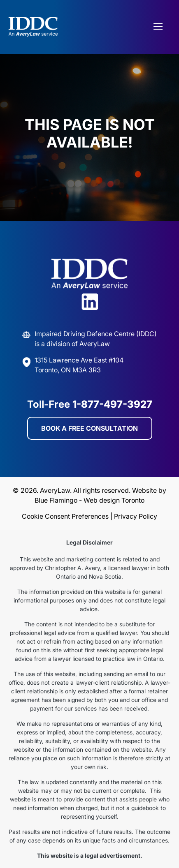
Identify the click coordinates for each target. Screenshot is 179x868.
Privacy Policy (136, 516)
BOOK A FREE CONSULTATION (89, 428)
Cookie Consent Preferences (65, 516)
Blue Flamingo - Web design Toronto (89, 500)
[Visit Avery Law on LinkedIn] (90, 303)
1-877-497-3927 (112, 404)
